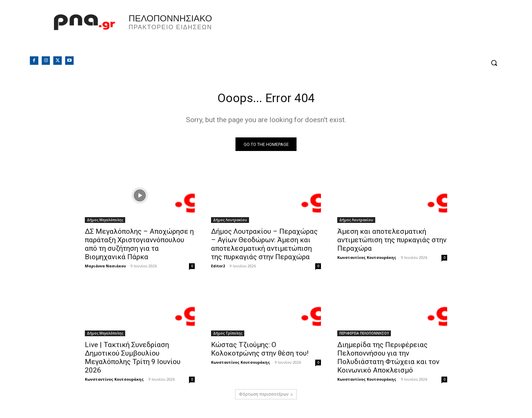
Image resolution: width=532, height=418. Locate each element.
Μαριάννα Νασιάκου (105, 268)
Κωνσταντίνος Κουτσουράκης (367, 260)
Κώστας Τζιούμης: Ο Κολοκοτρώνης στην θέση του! (260, 351)
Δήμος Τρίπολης (228, 336)
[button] (494, 63)
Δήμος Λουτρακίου (230, 222)
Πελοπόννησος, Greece (399, 32)
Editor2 (218, 268)
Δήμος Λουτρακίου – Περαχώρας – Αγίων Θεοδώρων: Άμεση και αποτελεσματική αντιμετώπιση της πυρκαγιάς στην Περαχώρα (264, 246)
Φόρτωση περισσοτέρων (266, 396)
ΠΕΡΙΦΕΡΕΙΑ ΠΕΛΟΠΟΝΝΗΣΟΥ (364, 336)
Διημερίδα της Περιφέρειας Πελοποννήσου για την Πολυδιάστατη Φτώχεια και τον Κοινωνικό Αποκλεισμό (388, 360)
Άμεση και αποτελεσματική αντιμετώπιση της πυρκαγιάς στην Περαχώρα (392, 242)
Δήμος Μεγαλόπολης (105, 222)
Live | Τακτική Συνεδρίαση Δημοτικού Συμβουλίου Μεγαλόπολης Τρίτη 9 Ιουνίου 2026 (133, 360)
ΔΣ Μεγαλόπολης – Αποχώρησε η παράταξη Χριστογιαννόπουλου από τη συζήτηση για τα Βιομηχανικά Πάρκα (139, 246)
